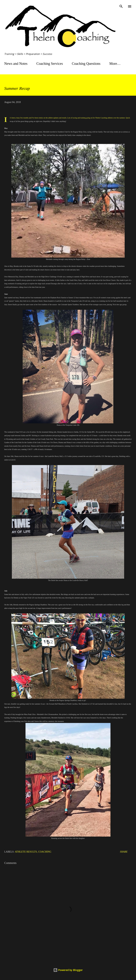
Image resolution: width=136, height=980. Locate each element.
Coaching (45, 852)
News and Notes (16, 64)
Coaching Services (50, 64)
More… (115, 64)
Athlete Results (26, 852)
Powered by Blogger (68, 970)
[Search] (121, 6)
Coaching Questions (86, 64)
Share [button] (124, 852)
